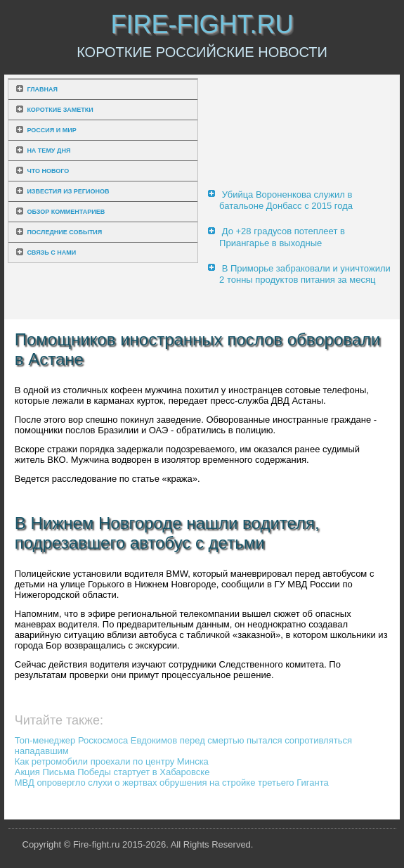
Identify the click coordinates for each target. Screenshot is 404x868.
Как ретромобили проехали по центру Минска (112, 761)
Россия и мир (51, 130)
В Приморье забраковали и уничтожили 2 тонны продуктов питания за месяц (305, 274)
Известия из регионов (68, 191)
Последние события (64, 232)
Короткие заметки (60, 110)
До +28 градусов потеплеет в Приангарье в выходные (282, 237)
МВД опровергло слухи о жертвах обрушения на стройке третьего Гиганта (172, 783)
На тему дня (48, 151)
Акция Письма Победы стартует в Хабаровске (112, 772)
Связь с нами (51, 253)
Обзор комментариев (66, 212)
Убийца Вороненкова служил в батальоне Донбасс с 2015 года (286, 200)
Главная (42, 89)
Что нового (48, 171)
